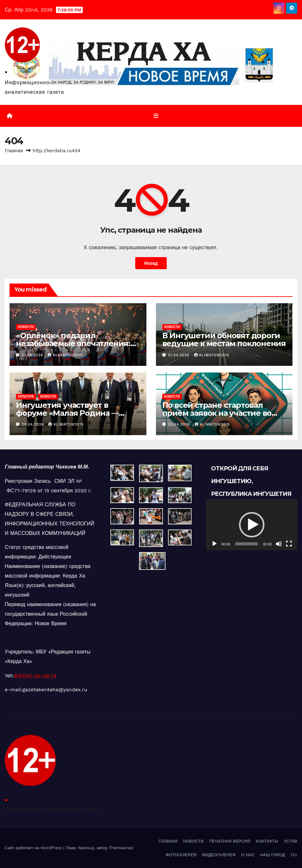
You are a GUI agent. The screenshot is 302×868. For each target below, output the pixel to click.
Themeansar (121, 848)
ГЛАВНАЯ (168, 841)
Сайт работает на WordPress (34, 848)
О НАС (248, 855)
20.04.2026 (34, 424)
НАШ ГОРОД (273, 855)
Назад (151, 263)
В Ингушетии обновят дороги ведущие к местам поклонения (224, 339)
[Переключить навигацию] (156, 116)
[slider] (246, 544)
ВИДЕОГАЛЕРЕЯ (219, 855)
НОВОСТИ (26, 327)
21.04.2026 (33, 355)
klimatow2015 (65, 355)
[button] (252, 525)
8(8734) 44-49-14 (35, 676)
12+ (294, 855)
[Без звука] (279, 544)
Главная (14, 151)
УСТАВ (291, 841)
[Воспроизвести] (214, 544)
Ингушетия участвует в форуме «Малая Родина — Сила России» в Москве (67, 413)
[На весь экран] (289, 544)
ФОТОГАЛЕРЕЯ (181, 855)
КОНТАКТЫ (267, 841)
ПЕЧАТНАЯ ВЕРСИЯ (230, 841)
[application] (252, 525)
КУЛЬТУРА (26, 396)
